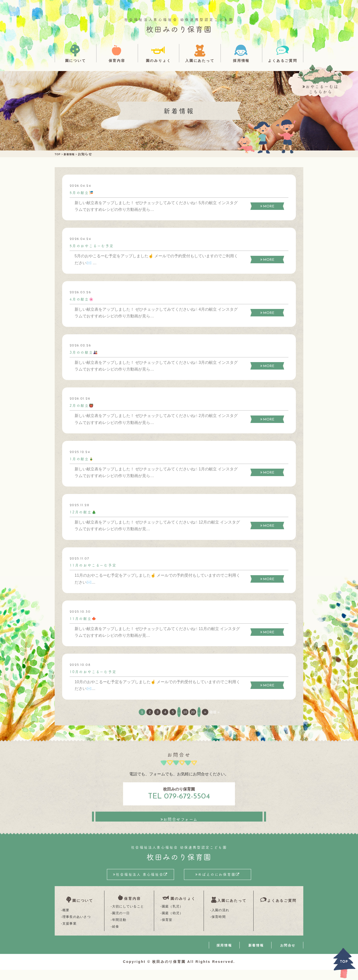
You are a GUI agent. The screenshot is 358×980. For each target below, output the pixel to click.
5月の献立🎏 (84, 192)
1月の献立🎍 (84, 458)
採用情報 (241, 60)
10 (190, 712)
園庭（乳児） (173, 917)
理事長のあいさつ (77, 923)
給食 (116, 937)
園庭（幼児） (173, 923)
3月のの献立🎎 (86, 352)
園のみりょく (158, 60)
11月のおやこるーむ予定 (96, 565)
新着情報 (256, 956)
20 (201, 712)
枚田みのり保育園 (179, 29)
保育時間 (219, 923)
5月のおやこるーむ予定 (95, 245)
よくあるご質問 (283, 60)
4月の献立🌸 (84, 299)
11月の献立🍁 (85, 618)
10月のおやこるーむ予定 (96, 671)
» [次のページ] (217, 712)
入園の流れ (221, 917)
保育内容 (117, 60)
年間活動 (119, 930)
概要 (66, 917)
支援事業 (69, 930)
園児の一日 (121, 923)
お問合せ (288, 956)
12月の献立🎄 (85, 512)
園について (76, 60)
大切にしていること (128, 917)
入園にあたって (200, 60)
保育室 (167, 930)
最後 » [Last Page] (228, 712)
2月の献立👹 (84, 405)
